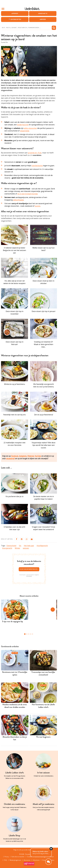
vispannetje (25, 131)
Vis (20, 546)
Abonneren (27, 860)
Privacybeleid (29, 576)
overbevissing (37, 166)
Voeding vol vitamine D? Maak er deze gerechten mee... (44, 344)
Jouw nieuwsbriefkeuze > (29, 569)
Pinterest (31, 456)
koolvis (38, 206)
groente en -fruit (35, 153)
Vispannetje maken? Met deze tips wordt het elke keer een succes (44, 445)
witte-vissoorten (30, 128)
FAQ (5, 860)
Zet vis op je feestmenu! (44, 415)
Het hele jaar (29, 546)
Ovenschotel (11, 546)
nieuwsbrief (10, 459)
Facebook (15, 456)
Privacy (7, 857)
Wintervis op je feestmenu (15, 384)
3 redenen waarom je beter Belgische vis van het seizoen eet (14, 250)
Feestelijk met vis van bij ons (14, 415)
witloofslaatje (18, 200)
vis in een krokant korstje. (28, 194)
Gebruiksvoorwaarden (18, 857)
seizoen (26, 548)
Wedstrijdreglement (15, 860)
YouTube (38, 456)
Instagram (23, 456)
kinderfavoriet (23, 125)
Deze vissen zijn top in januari (44, 311)
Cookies (29, 857)
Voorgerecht (7, 548)
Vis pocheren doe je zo (15, 496)
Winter (17, 548)
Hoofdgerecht (42, 546)
